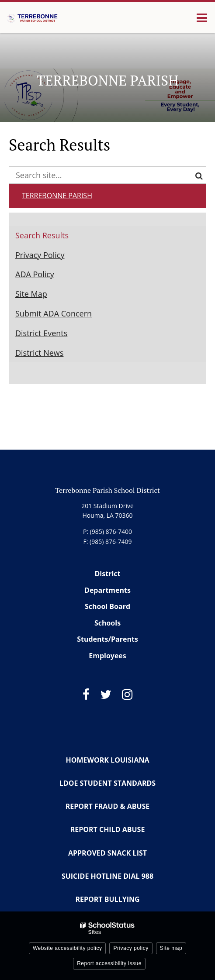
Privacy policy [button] (131, 948)
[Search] (198, 175)
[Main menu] (202, 17)
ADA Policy (35, 274)
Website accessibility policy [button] (68, 948)
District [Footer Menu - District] (108, 574)
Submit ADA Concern (54, 313)
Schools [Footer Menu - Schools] (107, 623)
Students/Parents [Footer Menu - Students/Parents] (107, 639)
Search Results (42, 235)
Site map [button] (171, 948)
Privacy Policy (40, 255)
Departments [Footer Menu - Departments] (107, 590)
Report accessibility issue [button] (109, 963)
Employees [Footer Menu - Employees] (107, 656)
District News (39, 353)
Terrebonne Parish (57, 196)
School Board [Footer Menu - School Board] (107, 606)
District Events (41, 333)
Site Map (31, 294)
